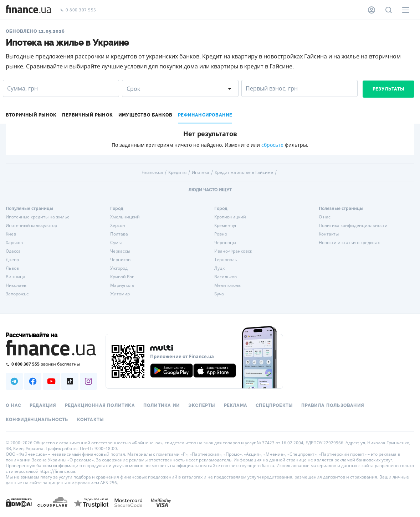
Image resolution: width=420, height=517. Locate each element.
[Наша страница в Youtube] (51, 381)
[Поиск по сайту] (389, 10)
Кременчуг (226, 226)
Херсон (118, 226)
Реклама (235, 405)
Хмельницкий (125, 217)
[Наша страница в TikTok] (70, 381)
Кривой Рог (122, 277)
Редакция (43, 405)
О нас (325, 217)
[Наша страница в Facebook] (33, 381)
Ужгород (119, 268)
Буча (219, 294)
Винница (16, 277)
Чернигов (120, 260)
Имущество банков (145, 115)
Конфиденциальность (37, 420)
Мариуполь (122, 285)
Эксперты (202, 405)
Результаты (388, 89)
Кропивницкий (230, 217)
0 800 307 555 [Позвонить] (78, 10)
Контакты (329, 234)
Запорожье (17, 294)
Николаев (16, 285)
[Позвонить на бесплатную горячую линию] (51, 364)
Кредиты (177, 172)
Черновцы (225, 243)
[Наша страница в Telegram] (14, 381)
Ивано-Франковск (233, 251)
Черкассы (120, 251)
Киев (11, 234)
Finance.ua (152, 172)
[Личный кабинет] (372, 10)
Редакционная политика (100, 405)
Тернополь (226, 260)
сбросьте (272, 145)
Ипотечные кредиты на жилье (38, 217)
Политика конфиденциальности (353, 226)
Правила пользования (333, 405)
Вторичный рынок (31, 115)
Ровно (221, 234)
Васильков (226, 277)
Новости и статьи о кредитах (349, 243)
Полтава (119, 234)
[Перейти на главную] (29, 10)
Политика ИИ (162, 405)
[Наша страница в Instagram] (88, 381)
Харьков (14, 243)
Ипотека (201, 172)
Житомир (120, 294)
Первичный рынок (87, 115)
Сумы (116, 243)
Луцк (219, 268)
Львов (12, 268)
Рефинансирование (205, 115)
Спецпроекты (274, 405)
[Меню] (406, 10)
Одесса (13, 251)
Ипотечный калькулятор (31, 226)
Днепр (12, 260)
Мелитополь (227, 285)
